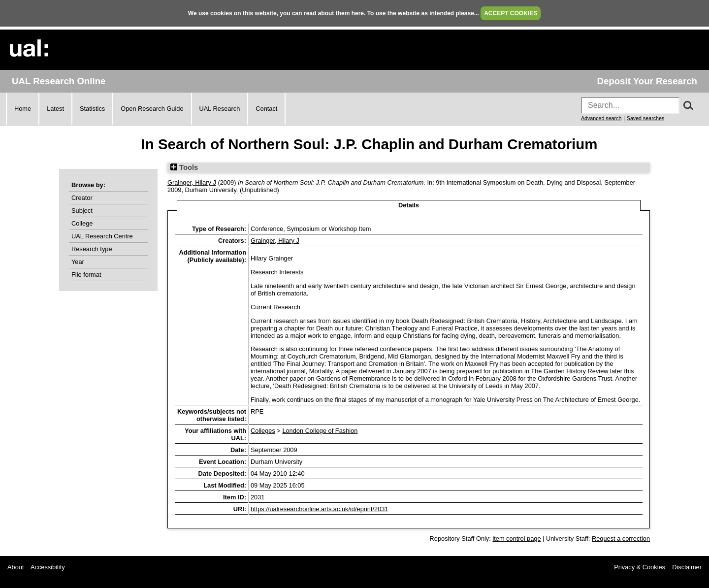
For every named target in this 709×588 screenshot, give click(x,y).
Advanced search (601, 118)
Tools (184, 167)
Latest (55, 109)
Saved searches (645, 118)
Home (23, 109)
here (358, 13)
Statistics (92, 109)
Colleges (263, 431)
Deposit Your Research (647, 81)
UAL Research (220, 109)
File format (86, 275)
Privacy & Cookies (640, 567)
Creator (82, 198)
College (82, 223)
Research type (92, 249)
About (16, 567)
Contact (266, 109)
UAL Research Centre (102, 236)
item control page (516, 539)
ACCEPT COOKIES (511, 13)
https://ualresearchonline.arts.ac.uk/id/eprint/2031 (320, 509)
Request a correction (621, 539)
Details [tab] (409, 205)
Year (78, 262)
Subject (82, 211)
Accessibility (48, 567)
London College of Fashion (320, 431)
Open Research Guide (152, 109)
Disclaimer (687, 567)
